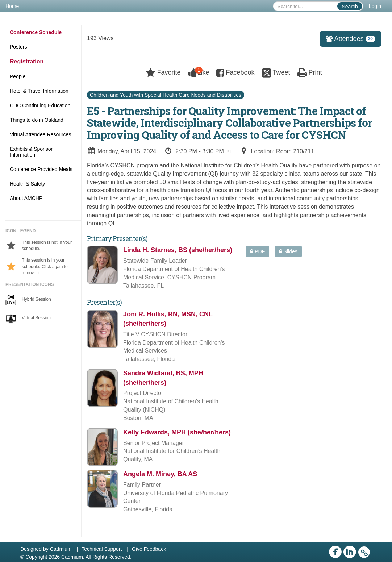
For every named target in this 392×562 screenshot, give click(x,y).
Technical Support (102, 549)
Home (12, 6)
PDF (257, 251)
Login (375, 6)
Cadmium (61, 549)
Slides (288, 251)
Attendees (348, 39)
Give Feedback (149, 549)
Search (350, 7)
